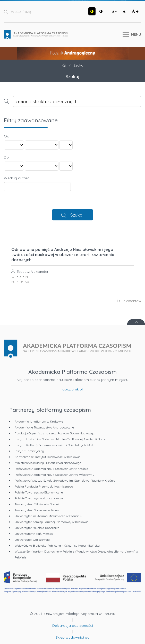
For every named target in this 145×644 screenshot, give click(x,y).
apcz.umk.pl (72, 389)
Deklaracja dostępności (73, 626)
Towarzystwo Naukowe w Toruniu (38, 510)
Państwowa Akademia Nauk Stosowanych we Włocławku (54, 475)
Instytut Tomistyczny (29, 451)
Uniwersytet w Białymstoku (34, 534)
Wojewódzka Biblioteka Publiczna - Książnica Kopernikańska (57, 545)
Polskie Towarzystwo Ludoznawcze (39, 498)
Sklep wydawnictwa (73, 637)
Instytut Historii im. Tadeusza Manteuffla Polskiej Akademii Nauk (60, 439)
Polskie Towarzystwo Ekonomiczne (39, 492)
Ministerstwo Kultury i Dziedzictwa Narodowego (48, 463)
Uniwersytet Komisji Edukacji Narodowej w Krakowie (52, 522)
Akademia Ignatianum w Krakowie (39, 421)
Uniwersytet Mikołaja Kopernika (37, 528)
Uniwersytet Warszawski (32, 540)
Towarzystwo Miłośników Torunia (38, 504)
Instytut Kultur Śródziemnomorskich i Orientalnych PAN (54, 445)
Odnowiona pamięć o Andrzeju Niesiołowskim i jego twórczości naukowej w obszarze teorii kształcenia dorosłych (63, 255)
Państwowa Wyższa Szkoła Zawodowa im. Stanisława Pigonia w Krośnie (65, 480)
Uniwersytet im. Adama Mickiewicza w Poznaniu (48, 516)
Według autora (17, 178)
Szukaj (77, 215)
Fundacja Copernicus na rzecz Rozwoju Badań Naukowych (56, 433)
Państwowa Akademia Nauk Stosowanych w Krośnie (51, 469)
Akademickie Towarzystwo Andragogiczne (44, 427)
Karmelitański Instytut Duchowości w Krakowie (48, 457)
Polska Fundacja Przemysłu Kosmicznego (44, 486)
